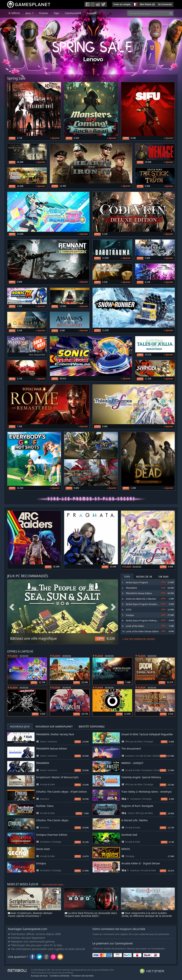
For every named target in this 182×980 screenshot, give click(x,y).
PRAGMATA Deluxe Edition (139, 593)
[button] (134, 4)
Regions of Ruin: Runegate (137, 806)
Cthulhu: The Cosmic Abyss (52, 820)
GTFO (129, 610)
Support (92, 13)
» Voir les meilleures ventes (139, 639)
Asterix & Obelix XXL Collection (141, 599)
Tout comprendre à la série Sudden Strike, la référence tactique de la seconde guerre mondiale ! (147, 916)
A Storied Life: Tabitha (134, 820)
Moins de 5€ (144, 577)
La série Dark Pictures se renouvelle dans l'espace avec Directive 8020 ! (91, 915)
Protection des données (82, 976)
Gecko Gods (43, 849)
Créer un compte (122, 4)
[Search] (171, 13)
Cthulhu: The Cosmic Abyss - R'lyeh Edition (61, 792)
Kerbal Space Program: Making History (145, 621)
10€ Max (163, 577)
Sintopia (130, 615)
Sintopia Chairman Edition (52, 835)
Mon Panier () (147, 4)
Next (113, 607)
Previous (12, 607)
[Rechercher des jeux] (148, 13)
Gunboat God (129, 835)
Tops (56, 13)
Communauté (73, 13)
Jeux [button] (28, 13)
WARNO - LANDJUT (132, 763)
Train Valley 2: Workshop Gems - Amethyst (146, 792)
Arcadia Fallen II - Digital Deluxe (141, 863)
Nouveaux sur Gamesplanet (54, 726)
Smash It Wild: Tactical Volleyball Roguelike (147, 734)
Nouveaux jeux (20, 726)
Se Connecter (165, 4)
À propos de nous (39, 976)
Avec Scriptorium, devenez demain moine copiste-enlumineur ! (30, 915)
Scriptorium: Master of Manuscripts (57, 777)
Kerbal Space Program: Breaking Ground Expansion (151, 604)
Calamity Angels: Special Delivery (141, 777)
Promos (44, 13)
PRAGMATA (131, 588)
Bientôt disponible (92, 726)
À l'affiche (14, 13)
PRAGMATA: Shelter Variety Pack (55, 734)
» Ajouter (55, 138)
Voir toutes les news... (53, 884)
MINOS (126, 849)
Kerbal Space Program (137, 582)
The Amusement (131, 749)
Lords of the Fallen (135, 626)
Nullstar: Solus (45, 806)
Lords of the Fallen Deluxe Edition (142, 631)
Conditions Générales (60, 976)
